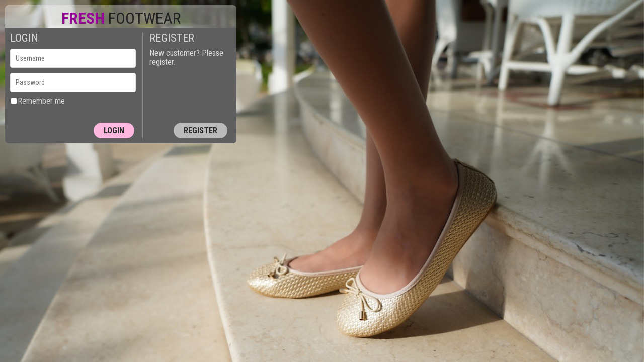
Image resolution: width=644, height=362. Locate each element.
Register (200, 130)
